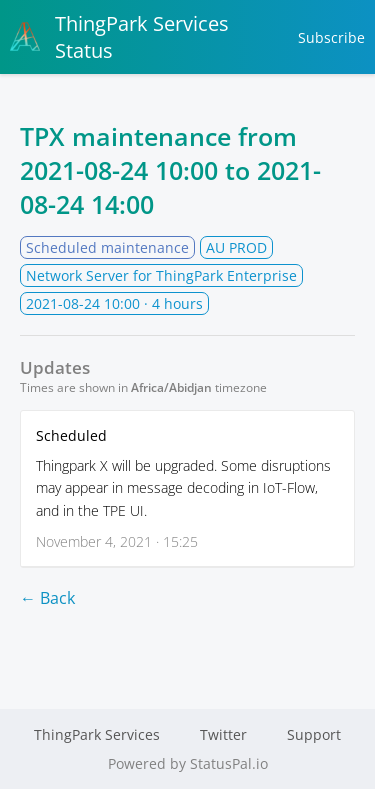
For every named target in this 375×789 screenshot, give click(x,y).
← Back (47, 598)
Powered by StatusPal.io (188, 763)
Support (314, 734)
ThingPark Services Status (119, 37)
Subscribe (331, 37)
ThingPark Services (97, 734)
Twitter (223, 734)
